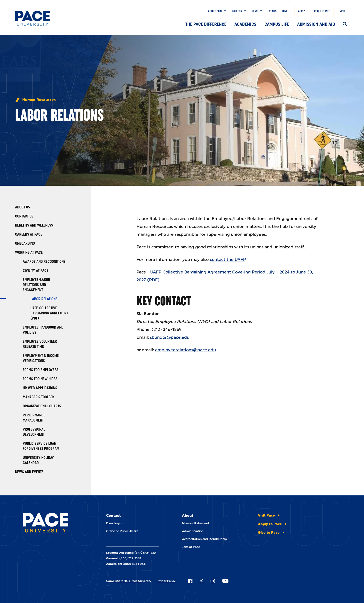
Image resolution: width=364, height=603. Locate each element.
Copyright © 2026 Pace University (129, 581)
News (255, 11)
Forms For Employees (41, 370)
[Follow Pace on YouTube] (225, 581)
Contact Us (24, 216)
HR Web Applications (40, 388)
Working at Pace (29, 252)
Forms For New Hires (40, 379)
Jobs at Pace (191, 547)
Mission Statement (196, 523)
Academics (245, 24)
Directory (113, 523)
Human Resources (39, 100)
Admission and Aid (316, 24)
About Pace (215, 11)
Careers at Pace (29, 234)
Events (272, 11)
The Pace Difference (206, 24)
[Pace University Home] (38, 18)
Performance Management (34, 418)
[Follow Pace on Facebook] (190, 581)
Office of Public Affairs (122, 531)
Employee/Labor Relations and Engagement (36, 285)
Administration (193, 531)
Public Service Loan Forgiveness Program (41, 446)
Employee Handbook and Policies (43, 330)
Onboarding (25, 243)
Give (285, 11)
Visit (343, 11)
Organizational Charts (42, 406)
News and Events (29, 472)
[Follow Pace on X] (201, 581)
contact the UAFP (228, 260)
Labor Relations (44, 299)
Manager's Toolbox (39, 397)
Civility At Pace (36, 271)
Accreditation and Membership (204, 539)
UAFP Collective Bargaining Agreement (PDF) (49, 313)
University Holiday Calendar (38, 460)
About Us (23, 207)
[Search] (345, 24)
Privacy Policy (166, 581)
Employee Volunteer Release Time (40, 344)
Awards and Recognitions (44, 262)
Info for (237, 11)
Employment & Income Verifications (41, 358)
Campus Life (277, 24)
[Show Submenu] (224, 11)
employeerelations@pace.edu (185, 350)
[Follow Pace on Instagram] (213, 581)
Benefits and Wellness (34, 225)
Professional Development (34, 432)
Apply (301, 11)
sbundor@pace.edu (170, 337)
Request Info (322, 11)
